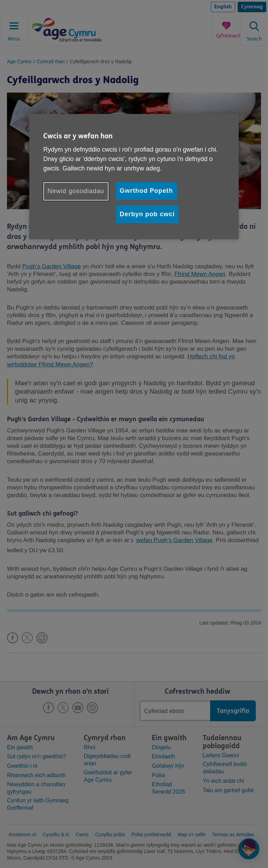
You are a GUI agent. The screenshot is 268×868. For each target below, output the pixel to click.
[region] (134, 177)
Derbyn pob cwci (147, 214)
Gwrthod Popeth (146, 191)
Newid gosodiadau (76, 191)
